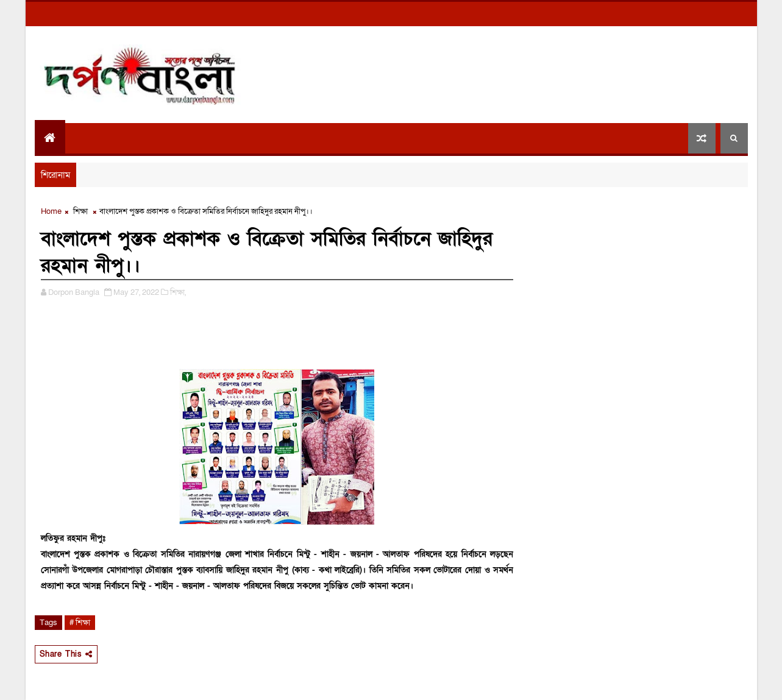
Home (51, 211)
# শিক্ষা (80, 623)
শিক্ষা (80, 211)
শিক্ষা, (178, 292)
